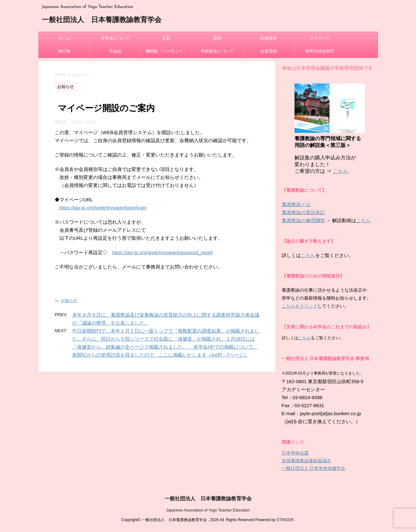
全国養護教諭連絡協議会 (306, 461)
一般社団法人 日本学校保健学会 (314, 468)
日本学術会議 (295, 453)
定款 (166, 38)
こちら (341, 171)
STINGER (285, 520)
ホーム (64, 38)
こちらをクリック (300, 306)
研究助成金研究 (320, 51)
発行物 (64, 51)
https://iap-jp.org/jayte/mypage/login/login (103, 208)
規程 (217, 38)
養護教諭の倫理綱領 (303, 220)
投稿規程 (269, 38)
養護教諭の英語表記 (303, 212)
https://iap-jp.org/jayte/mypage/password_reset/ (163, 252)
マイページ (320, 38)
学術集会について (217, 51)
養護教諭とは (296, 204)
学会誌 (115, 51)
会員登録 (269, 51)
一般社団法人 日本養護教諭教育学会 (102, 20)
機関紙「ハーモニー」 (166, 51)
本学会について (115, 38)
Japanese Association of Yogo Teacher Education (208, 510)
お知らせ (69, 300)
